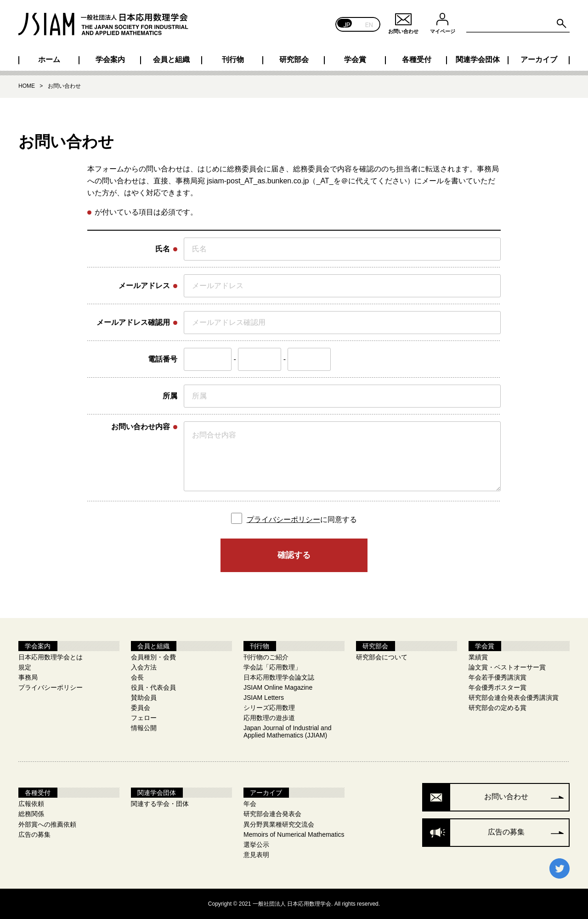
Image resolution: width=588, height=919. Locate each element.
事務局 (28, 677)
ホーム (49, 60)
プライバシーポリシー (283, 519)
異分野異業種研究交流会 (279, 824)
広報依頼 (31, 804)
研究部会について (382, 657)
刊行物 (233, 60)
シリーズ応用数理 (269, 708)
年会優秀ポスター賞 (498, 687)
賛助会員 (144, 698)
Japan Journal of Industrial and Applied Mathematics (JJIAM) (287, 732)
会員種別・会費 (153, 657)
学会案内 (110, 60)
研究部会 (294, 60)
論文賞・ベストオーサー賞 (507, 667)
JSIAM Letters (264, 698)
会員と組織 (171, 60)
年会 (250, 804)
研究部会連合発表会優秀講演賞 (514, 698)
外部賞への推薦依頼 (47, 824)
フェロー (144, 718)
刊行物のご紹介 (266, 657)
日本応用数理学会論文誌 (279, 677)
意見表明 (256, 855)
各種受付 (417, 60)
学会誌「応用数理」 (272, 667)
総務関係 (31, 814)
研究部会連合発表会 (272, 814)
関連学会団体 (478, 60)
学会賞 (355, 60)
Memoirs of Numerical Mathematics (294, 834)
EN (369, 24)
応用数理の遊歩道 (269, 718)
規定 (25, 667)
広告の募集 (34, 834)
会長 (137, 677)
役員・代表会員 (153, 687)
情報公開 (144, 728)
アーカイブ (539, 60)
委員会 (141, 708)
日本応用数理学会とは (51, 657)
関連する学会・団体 (160, 804)
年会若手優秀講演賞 (498, 677)
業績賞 (478, 657)
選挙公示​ (256, 845)
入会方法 (144, 667)
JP (347, 24)
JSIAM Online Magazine (278, 687)
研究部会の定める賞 (498, 708)
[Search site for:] (518, 24)
